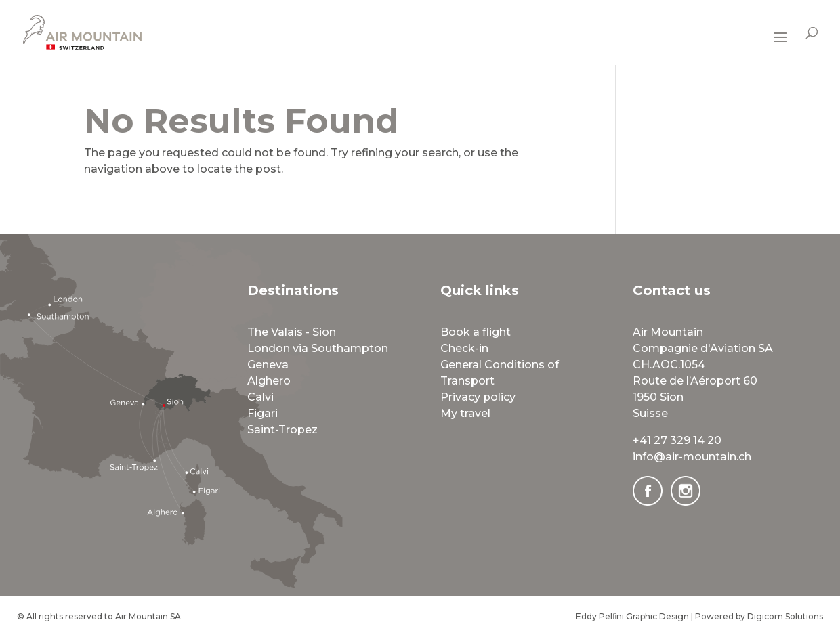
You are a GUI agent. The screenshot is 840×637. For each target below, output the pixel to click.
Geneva (268, 365)
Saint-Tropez (282, 430)
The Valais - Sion (292, 332)
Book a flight (476, 332)
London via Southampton (318, 348)
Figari (262, 413)
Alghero (269, 381)
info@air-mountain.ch (692, 457)
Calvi (260, 397)
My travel (465, 413)
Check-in (464, 348)
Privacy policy (478, 397)
